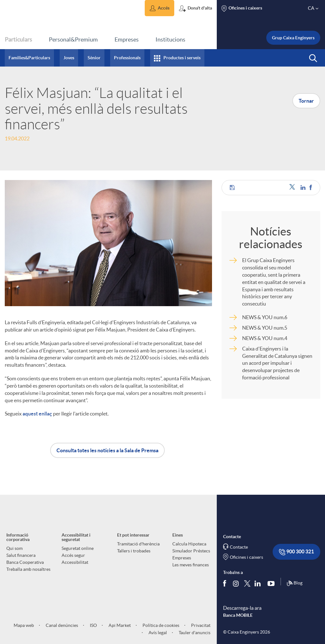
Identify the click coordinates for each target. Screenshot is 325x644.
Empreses (182, 558)
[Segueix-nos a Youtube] (272, 583)
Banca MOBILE (238, 615)
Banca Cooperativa (25, 562)
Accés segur (73, 555)
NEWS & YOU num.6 (265, 317)
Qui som (14, 548)
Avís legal (157, 633)
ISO (93, 625)
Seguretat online (78, 548)
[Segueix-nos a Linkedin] (259, 583)
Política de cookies (160, 625)
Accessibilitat (75, 562)
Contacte (239, 547)
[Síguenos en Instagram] (236, 583)
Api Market (119, 625)
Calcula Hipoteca (189, 544)
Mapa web (24, 625)
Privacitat (200, 625)
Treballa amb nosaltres (28, 569)
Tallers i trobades (134, 551)
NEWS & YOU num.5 (265, 328)
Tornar (306, 101)
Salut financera (21, 555)
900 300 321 (296, 552)
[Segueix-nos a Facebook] (226, 583)
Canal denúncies (61, 625)
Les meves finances (191, 565)
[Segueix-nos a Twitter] (247, 583)
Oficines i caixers (246, 557)
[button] (159, 8)
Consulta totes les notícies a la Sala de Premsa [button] (107, 450)
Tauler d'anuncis (194, 633)
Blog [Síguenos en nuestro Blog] (295, 583)
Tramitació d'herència (138, 544)
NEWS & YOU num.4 (265, 338)
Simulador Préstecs (191, 551)
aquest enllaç (37, 414)
